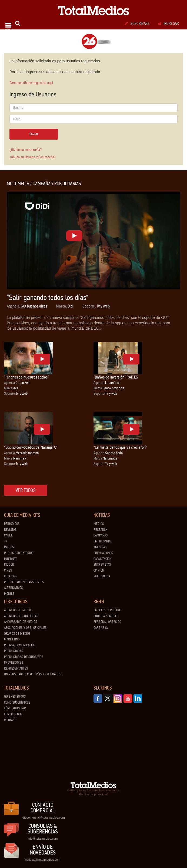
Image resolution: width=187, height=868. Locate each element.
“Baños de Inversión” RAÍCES (116, 377)
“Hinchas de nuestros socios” (26, 377)
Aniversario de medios (21, 622)
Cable (8, 535)
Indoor (9, 565)
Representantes (16, 668)
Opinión (99, 570)
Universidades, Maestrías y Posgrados (33, 674)
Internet (10, 559)
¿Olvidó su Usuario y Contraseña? (33, 157)
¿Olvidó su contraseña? (26, 150)
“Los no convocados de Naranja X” (31, 447)
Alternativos (14, 588)
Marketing (12, 639)
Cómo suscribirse (17, 702)
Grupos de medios (17, 634)
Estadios (10, 576)
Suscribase (137, 23)
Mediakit (10, 720)
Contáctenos (13, 714)
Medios (99, 524)
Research (101, 530)
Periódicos (12, 524)
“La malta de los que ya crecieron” (120, 447)
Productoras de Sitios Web (24, 657)
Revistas (10, 530)
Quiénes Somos (15, 697)
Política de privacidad (94, 794)
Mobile (9, 594)
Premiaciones (103, 553)
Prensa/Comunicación (20, 645)
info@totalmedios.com (43, 839)
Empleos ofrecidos (107, 610)
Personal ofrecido (107, 622)
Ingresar (169, 23)
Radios (9, 547)
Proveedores (14, 663)
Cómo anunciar (15, 708)
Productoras (14, 651)
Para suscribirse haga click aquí (31, 83)
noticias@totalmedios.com (43, 860)
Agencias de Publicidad (21, 616)
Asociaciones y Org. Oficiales (25, 628)
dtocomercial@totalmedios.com (43, 818)
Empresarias (103, 541)
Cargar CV (101, 628)
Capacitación (103, 559)
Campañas (101, 535)
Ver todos (26, 490)
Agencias (100, 547)
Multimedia (102, 576)
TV (6, 541)
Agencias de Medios (18, 610)
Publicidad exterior (19, 553)
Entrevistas (102, 565)
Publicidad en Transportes (24, 582)
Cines (8, 570)
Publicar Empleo (106, 616)
